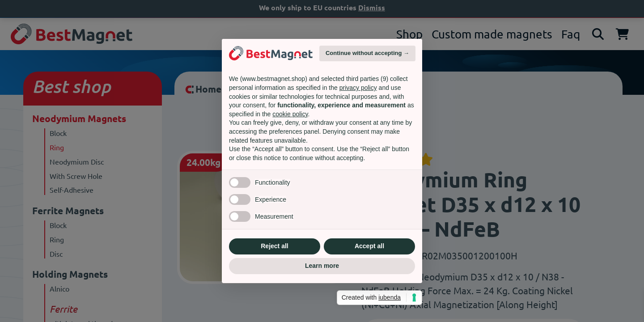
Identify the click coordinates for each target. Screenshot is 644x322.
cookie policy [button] (290, 114)
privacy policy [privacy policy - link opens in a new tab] (358, 88)
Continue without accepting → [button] (367, 53)
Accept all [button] (369, 246)
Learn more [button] (322, 266)
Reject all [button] (274, 246)
